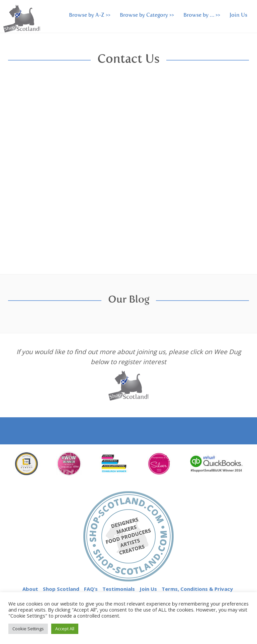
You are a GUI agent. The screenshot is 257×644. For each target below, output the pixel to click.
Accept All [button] (65, 629)
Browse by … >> (202, 15)
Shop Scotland (61, 589)
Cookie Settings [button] (28, 629)
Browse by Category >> (147, 15)
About (30, 589)
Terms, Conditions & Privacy (197, 589)
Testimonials (119, 589)
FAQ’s (91, 589)
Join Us (238, 15)
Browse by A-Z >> (90, 15)
